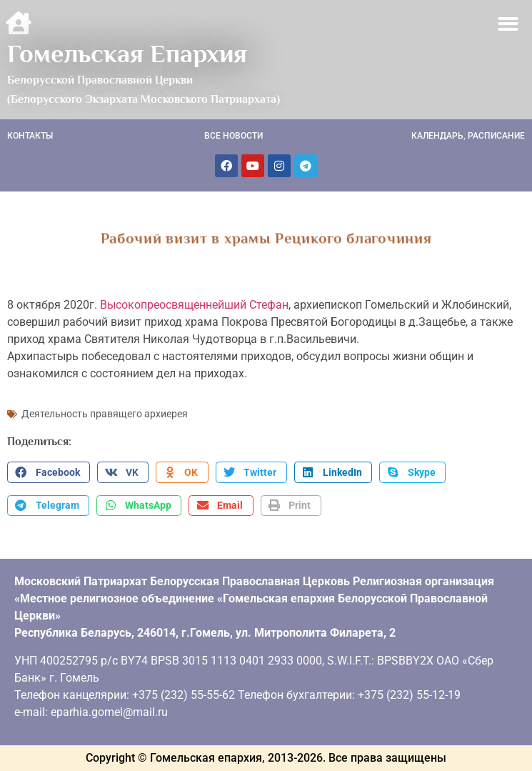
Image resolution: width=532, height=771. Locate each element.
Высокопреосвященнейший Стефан (194, 305)
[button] (509, 24)
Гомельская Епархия (127, 54)
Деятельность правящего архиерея (105, 414)
